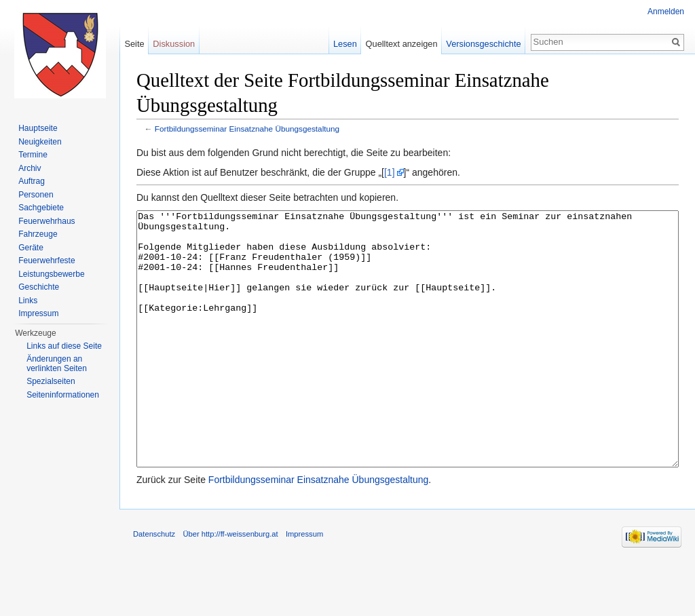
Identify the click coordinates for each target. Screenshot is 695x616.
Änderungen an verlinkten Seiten (57, 364)
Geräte (31, 248)
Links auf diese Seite (64, 346)
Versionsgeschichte (483, 44)
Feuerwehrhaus (46, 221)
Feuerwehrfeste (46, 261)
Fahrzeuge (38, 234)
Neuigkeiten (40, 142)
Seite (134, 44)
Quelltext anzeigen (402, 44)
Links (28, 301)
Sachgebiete (41, 208)
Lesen (345, 44)
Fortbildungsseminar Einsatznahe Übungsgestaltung (247, 129)
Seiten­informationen (63, 395)
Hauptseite (38, 128)
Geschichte (39, 287)
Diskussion (174, 44)
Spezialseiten (51, 381)
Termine (33, 155)
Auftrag (32, 181)
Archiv (30, 168)
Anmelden (666, 12)
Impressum (38, 313)
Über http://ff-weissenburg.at (230, 585)
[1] (390, 172)
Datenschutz (154, 585)
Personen (36, 195)
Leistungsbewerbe (51, 274)
